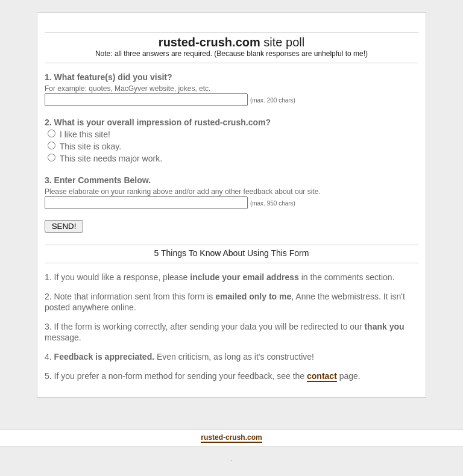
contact (322, 376)
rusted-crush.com (231, 437)
